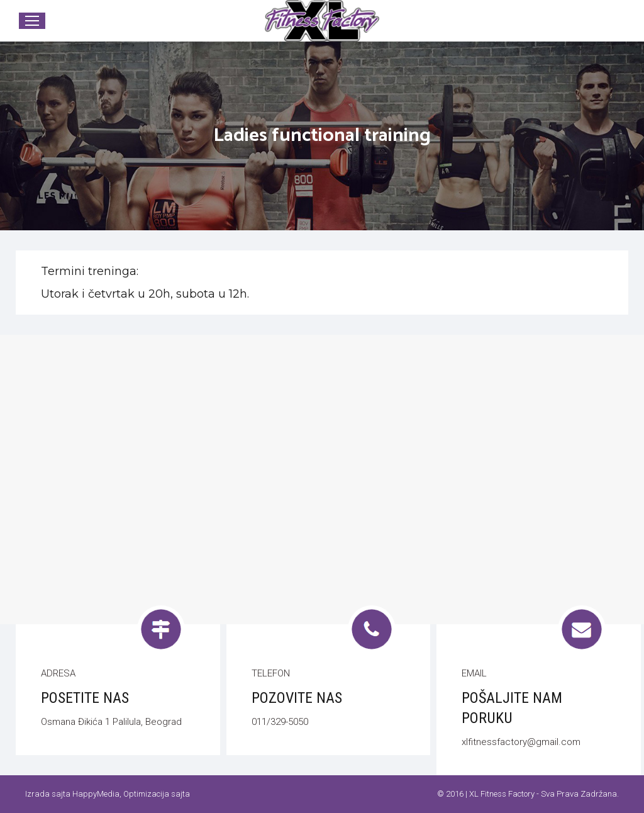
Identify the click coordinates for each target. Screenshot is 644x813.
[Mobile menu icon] (32, 21)
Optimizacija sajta (157, 794)
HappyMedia (96, 794)
